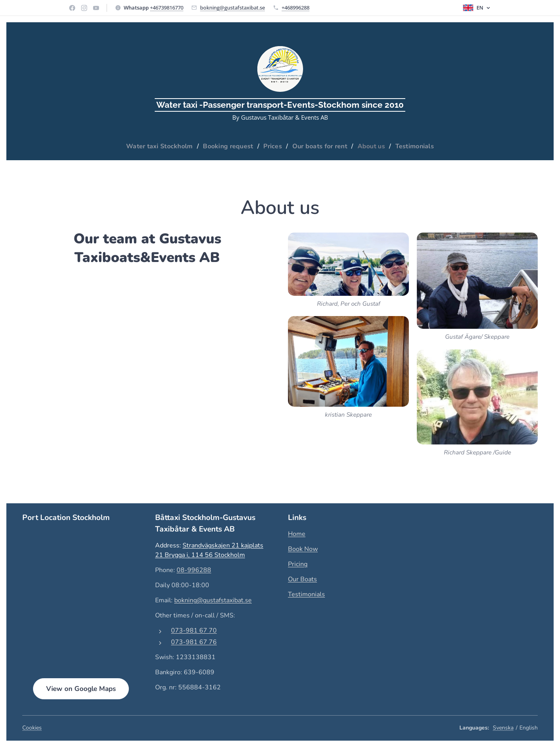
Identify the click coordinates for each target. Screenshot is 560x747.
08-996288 (194, 570)
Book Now (303, 549)
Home (297, 534)
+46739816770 (167, 8)
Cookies (32, 728)
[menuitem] (156, 146)
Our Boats (302, 579)
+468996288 (296, 8)
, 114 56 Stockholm (217, 555)
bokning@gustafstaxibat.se (232, 8)
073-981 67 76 (194, 642)
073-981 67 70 (194, 630)
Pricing (298, 564)
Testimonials (306, 594)
